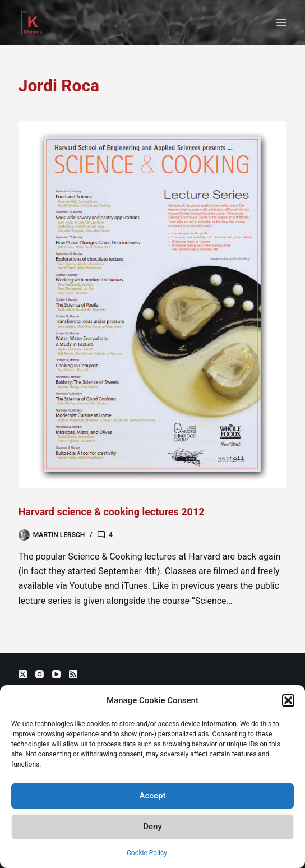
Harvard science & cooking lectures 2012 (112, 512)
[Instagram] (40, 674)
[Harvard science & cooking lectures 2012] (153, 304)
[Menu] (281, 22)
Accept (152, 796)
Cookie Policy (147, 853)
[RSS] (73, 674)
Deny (152, 827)
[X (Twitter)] (23, 674)
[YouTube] (56, 674)
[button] (288, 700)
